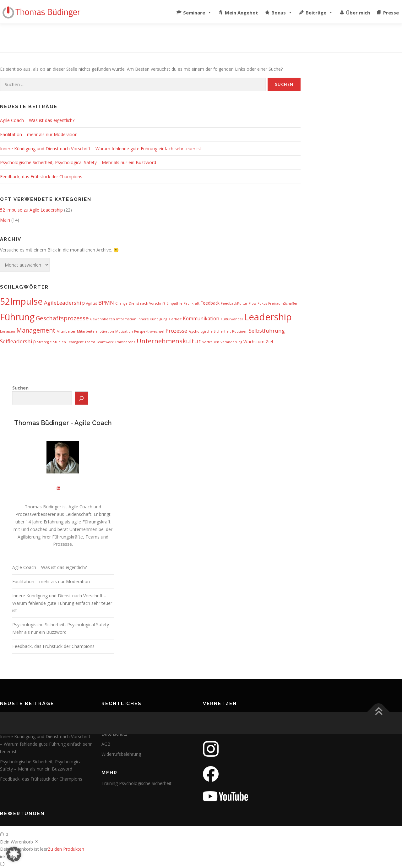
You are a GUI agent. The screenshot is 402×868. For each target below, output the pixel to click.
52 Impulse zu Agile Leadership (31, 210)
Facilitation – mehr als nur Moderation (39, 134)
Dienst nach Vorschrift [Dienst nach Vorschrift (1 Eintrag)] (147, 303)
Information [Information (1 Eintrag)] (126, 319)
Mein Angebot (242, 13)
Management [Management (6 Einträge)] (36, 330)
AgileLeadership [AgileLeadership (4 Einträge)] (64, 303)
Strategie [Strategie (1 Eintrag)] (44, 342)
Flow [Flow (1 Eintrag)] (253, 303)
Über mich (358, 13)
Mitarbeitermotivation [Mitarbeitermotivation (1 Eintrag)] (95, 331)
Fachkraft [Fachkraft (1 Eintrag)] (192, 303)
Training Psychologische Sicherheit (136, 783)
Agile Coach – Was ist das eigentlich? (37, 120)
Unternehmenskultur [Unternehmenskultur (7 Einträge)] (169, 341)
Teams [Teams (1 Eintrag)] (90, 342)
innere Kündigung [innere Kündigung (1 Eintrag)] (152, 319)
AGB (106, 744)
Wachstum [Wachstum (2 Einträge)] (254, 342)
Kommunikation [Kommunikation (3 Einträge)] (201, 318)
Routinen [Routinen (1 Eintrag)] (240, 331)
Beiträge (319, 11)
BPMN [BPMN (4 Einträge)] (106, 303)
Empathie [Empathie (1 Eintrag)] (174, 303)
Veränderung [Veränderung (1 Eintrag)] (231, 342)
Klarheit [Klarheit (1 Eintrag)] (175, 319)
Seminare (197, 11)
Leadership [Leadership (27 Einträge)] (268, 317)
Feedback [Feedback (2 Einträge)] (210, 303)
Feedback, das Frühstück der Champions (41, 177)
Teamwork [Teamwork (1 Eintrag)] (105, 342)
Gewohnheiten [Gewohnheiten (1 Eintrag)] (103, 319)
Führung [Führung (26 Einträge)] (17, 317)
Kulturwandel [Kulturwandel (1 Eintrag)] (232, 319)
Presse (391, 13)
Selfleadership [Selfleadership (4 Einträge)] (18, 341)
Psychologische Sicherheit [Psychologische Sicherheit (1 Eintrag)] (210, 331)
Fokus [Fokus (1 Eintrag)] (262, 303)
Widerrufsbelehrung (121, 754)
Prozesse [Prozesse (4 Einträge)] (176, 331)
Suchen (20, 388)
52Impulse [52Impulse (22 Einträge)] (21, 301)
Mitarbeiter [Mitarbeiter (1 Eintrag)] (66, 331)
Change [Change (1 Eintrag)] (121, 303)
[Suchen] (82, 398)
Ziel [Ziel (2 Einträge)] (269, 342)
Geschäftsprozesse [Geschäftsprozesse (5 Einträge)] (62, 318)
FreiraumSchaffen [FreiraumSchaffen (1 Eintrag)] (283, 303)
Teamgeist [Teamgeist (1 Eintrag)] (75, 342)
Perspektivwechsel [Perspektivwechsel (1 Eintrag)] (149, 331)
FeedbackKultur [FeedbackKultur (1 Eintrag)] (234, 303)
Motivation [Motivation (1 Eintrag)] (124, 331)
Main (5, 220)
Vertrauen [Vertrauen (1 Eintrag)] (211, 342)
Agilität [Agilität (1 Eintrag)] (92, 303)
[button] (14, 854)
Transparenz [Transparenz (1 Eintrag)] (125, 342)
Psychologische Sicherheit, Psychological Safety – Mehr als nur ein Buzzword (78, 162)
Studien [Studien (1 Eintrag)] (60, 342)
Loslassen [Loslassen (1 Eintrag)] (8, 331)
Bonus (282, 11)
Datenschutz (114, 734)
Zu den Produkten (66, 849)
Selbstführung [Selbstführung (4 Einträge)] (267, 331)
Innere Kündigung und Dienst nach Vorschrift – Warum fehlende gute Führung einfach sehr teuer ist (101, 149)
